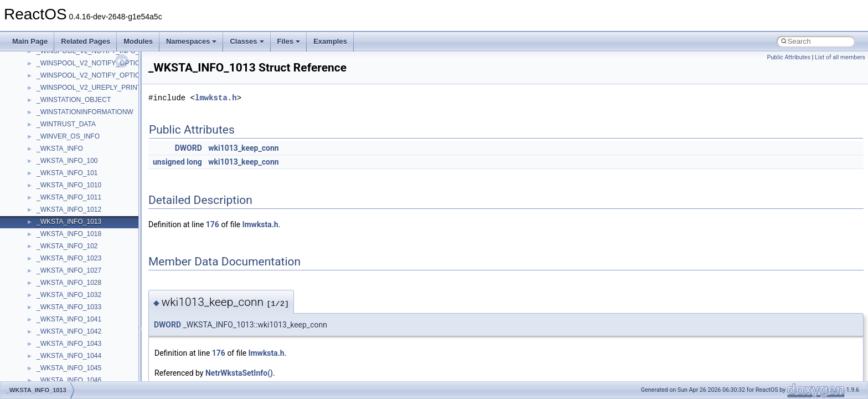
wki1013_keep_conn (243, 148)
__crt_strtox (54, 309)
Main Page (30, 41)
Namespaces (192, 41)
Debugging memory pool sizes (63, 101)
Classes (247, 41)
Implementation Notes (51, 175)
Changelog (35, 53)
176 (213, 224)
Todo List (32, 211)
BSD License (38, 187)
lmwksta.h (216, 98)
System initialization (48, 138)
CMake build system (49, 77)
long (194, 162)
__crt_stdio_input (62, 284)
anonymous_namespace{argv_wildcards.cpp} (103, 345)
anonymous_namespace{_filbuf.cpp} (90, 333)
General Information (48, 199)
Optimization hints (45, 162)
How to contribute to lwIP (56, 65)
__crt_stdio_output (64, 296)
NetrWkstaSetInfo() (239, 373)
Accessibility (55, 321)
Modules (138, 41)
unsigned (169, 162)
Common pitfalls (43, 89)
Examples (330, 41)
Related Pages (86, 41)
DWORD (188, 148)
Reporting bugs (41, 114)
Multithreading (40, 150)
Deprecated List (42, 223)
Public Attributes (789, 57)
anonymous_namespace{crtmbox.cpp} (93, 370)
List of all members (840, 57)
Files (289, 41)
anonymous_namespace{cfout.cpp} (88, 357)
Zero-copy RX (39, 126)
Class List (42, 272)
